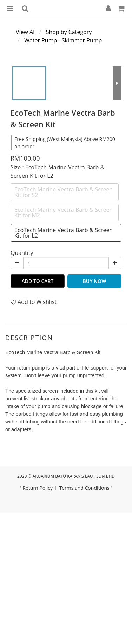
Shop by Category (69, 32)
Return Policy (38, 488)
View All (26, 32)
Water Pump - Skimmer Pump (63, 40)
